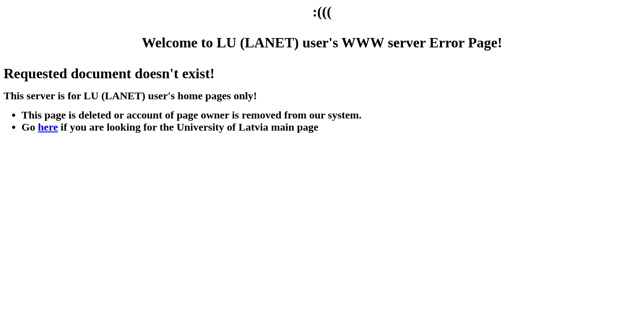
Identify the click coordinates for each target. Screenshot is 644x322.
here (48, 127)
